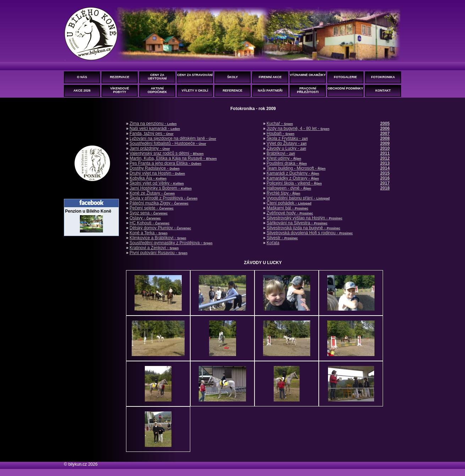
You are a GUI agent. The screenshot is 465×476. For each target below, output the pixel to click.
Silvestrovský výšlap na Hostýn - (304, 218)
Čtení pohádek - (289, 203)
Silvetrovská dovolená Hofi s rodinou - (310, 233)
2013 (385, 163)
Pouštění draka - (287, 163)
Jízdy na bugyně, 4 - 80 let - (298, 128)
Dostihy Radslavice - (155, 168)
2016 (385, 178)
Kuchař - (280, 124)
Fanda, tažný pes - (152, 133)
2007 (385, 133)
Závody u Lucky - (286, 148)
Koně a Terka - (149, 233)
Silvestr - (282, 238)
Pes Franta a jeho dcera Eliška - (165, 163)
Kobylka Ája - (148, 178)
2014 (385, 168)
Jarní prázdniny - (150, 148)
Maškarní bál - (287, 208)
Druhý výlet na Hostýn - (157, 173)
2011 (385, 153)
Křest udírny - (284, 158)
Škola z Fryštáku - (287, 138)
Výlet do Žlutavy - (287, 143)
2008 (385, 138)
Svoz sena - (149, 213)
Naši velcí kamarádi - (155, 128)
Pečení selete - (152, 208)
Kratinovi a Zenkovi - (154, 248)
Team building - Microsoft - (296, 168)
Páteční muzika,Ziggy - (159, 203)
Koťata (273, 243)
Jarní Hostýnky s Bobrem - (161, 188)
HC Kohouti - (150, 223)
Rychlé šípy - (283, 193)
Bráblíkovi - (281, 153)
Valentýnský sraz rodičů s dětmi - (167, 153)
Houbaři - (280, 133)
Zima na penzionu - (153, 124)
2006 (385, 128)
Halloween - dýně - (289, 188)
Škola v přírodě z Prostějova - (163, 198)
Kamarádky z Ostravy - (293, 178)
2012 (385, 158)
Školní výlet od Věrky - (157, 183)
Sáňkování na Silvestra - (297, 223)
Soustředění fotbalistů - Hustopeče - (168, 143)
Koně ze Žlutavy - (152, 193)
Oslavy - (145, 218)
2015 (385, 173)
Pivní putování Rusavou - (158, 253)
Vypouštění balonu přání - (298, 198)
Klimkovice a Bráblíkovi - (158, 238)
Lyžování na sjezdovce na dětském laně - (173, 138)
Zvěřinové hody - (290, 213)
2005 (385, 124)
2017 (385, 183)
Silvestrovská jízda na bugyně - (303, 228)
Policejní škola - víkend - (294, 183)
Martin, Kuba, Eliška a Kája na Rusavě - (173, 158)
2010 (385, 148)
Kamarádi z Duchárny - (293, 173)
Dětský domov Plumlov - (160, 228)
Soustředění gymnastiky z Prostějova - (171, 243)
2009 (385, 143)
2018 (385, 188)
